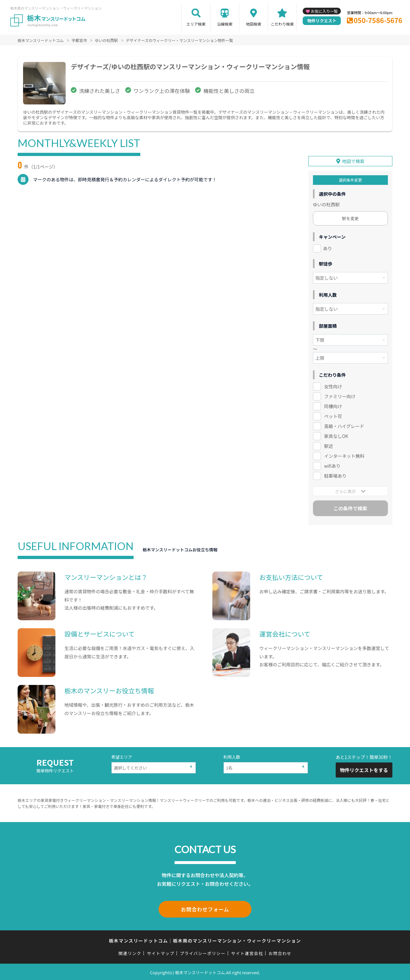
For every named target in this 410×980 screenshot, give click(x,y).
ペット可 (333, 416)
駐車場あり (335, 475)
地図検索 (254, 24)
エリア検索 (196, 24)
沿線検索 (225, 24)
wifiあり (332, 465)
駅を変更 (350, 218)
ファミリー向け (340, 396)
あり (328, 248)
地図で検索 (353, 161)
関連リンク (130, 952)
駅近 (329, 446)
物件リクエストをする (364, 770)
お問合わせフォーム (205, 909)
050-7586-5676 (378, 20)
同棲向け (333, 406)
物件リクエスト (322, 21)
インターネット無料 (344, 456)
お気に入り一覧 (324, 11)
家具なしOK (336, 436)
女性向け (333, 386)
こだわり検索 (282, 24)
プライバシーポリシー (203, 952)
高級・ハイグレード (344, 426)
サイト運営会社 (247, 952)
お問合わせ (280, 952)
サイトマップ (161, 952)
